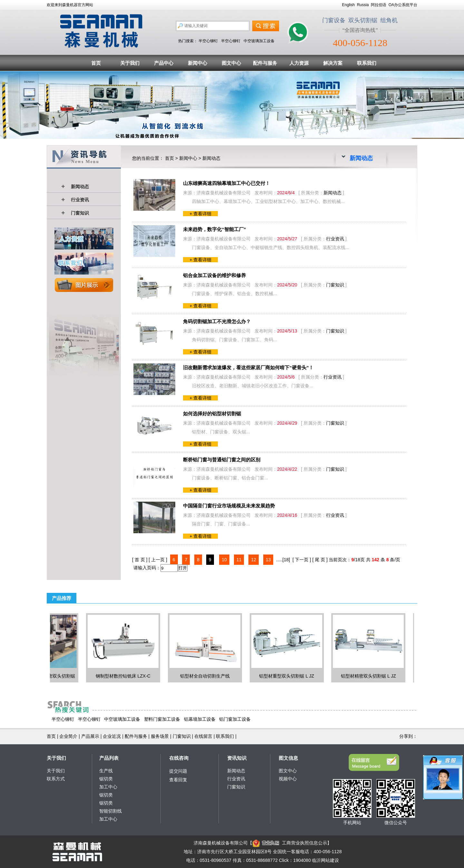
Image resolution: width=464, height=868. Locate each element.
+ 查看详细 (200, 214)
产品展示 (90, 736)
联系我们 (367, 63)
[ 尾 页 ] (320, 560)
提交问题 (178, 771)
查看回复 (178, 780)
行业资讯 (80, 200)
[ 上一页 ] (158, 560)
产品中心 (164, 63)
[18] (286, 560)
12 (254, 560)
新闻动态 (80, 187)
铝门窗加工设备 (235, 719)
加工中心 (108, 787)
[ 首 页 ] (140, 560)
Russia (363, 5)
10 (224, 560)
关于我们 (130, 63)
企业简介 (68, 736)
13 (268, 560)
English (348, 5)
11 (239, 560)
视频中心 (288, 779)
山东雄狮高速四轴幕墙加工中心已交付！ (227, 183)
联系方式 (56, 779)
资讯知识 (237, 758)
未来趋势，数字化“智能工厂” (214, 229)
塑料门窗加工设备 (162, 719)
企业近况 (112, 736)
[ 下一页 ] (302, 560)
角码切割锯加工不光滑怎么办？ (217, 321)
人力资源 (299, 63)
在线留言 (203, 736)
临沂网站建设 (325, 860)
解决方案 (333, 63)
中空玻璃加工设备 (259, 41)
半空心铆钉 (208, 41)
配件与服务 (265, 63)
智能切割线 (111, 811)
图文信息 (288, 758)
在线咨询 (179, 758)
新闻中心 (198, 63)
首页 (96, 63)
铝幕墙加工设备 (200, 719)
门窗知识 (80, 213)
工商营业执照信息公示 (290, 843)
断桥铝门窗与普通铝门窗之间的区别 (222, 460)
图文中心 (231, 63)
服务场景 (160, 736)
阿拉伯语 (379, 5)
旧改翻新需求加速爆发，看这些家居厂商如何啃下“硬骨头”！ (248, 367)
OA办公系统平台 (403, 5)
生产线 (106, 771)
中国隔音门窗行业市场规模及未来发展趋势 (229, 506)
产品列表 (109, 758)
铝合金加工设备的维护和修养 (214, 275)
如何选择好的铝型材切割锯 (212, 414)
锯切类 (106, 779)
